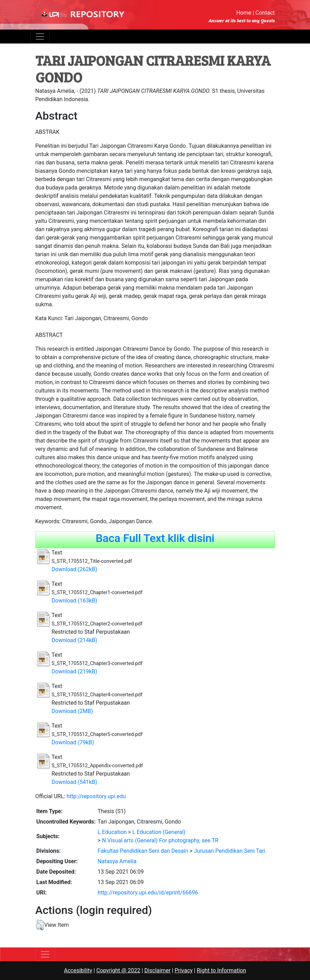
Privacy (184, 970)
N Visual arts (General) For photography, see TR (160, 840)
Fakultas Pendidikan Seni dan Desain (143, 851)
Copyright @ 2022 (118, 970)
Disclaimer (157, 970)
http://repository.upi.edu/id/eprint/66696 (148, 893)
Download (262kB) (74, 569)
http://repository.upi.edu (96, 796)
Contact (265, 13)
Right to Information (221, 970)
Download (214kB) (74, 640)
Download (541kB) (74, 782)
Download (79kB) (73, 742)
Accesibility (78, 970)
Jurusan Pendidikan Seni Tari (230, 851)
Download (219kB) (74, 671)
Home (244, 13)
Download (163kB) (74, 601)
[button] (40, 925)
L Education (112, 832)
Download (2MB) (72, 711)
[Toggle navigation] (40, 37)
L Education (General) (159, 832)
